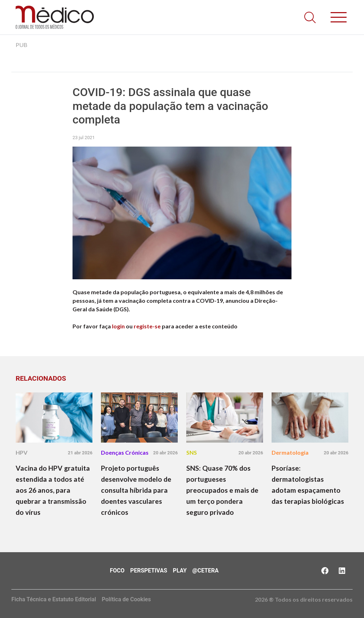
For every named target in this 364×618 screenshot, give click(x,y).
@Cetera (205, 571)
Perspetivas (149, 571)
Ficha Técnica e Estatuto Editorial (54, 599)
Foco (117, 571)
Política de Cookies (126, 599)
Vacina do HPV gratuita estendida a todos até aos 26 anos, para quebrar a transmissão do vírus (53, 490)
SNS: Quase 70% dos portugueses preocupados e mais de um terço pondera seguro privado (222, 490)
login (118, 326)
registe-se (147, 326)
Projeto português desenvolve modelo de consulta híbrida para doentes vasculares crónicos (136, 490)
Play (180, 571)
